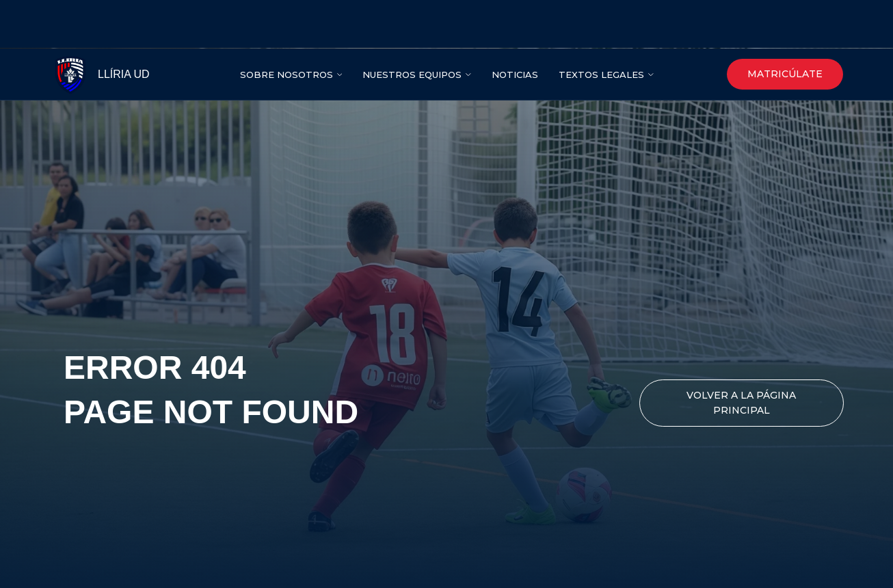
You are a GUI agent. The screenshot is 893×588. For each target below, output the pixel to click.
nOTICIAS (515, 26)
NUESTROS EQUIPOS (412, 26)
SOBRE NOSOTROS (286, 26)
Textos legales (601, 26)
